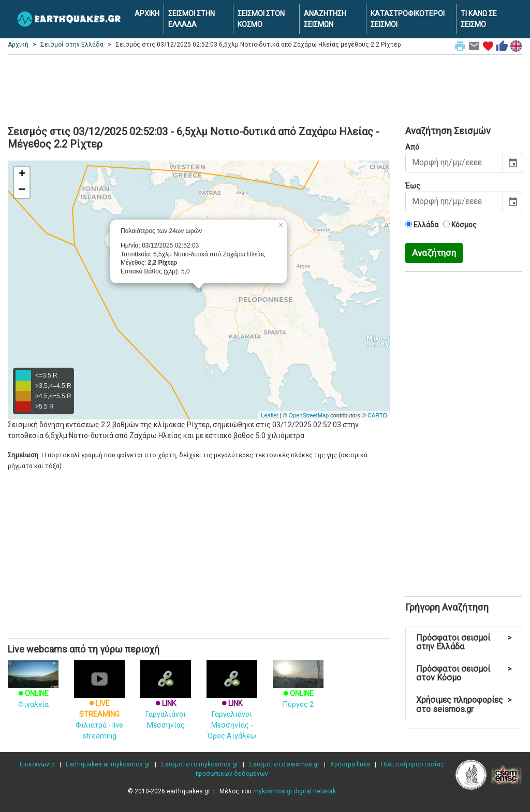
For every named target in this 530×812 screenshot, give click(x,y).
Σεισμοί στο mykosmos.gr (200, 764)
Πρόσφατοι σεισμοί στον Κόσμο (464, 673)
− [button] (22, 190)
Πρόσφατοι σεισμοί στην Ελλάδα (464, 642)
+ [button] (22, 175)
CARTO (377, 415)
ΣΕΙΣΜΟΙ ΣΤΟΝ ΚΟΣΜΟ (261, 19)
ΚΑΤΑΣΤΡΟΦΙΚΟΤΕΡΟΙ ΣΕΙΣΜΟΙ (408, 19)
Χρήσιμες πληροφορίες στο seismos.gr (464, 705)
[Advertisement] (265, 89)
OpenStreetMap (308, 415)
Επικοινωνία (37, 764)
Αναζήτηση (434, 253)
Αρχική (18, 45)
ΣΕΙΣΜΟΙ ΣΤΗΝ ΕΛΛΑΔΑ (192, 19)
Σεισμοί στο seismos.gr (284, 764)
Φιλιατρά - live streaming (99, 707)
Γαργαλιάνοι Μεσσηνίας (166, 702)
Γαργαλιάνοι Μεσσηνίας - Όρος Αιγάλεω (232, 707)
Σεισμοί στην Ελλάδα (72, 45)
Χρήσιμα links (350, 764)
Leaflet (269, 415)
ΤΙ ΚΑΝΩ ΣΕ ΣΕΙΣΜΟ (479, 19)
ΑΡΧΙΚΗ (147, 13)
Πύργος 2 (298, 689)
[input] (454, 163)
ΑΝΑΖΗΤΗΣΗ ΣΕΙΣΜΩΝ (325, 19)
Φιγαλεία (33, 689)
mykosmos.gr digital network (295, 791)
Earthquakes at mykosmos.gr (108, 764)
